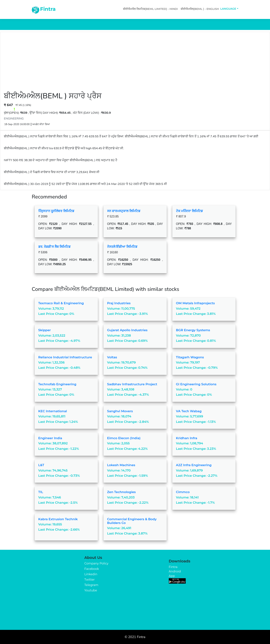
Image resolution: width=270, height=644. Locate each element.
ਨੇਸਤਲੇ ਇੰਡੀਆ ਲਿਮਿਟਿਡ (122, 247)
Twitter (89, 580)
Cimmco (183, 492)
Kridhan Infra (187, 438)
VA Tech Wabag (189, 411)
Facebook (92, 569)
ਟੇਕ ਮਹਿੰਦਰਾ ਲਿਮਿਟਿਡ (189, 211)
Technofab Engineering (57, 384)
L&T (41, 465)
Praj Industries (119, 303)
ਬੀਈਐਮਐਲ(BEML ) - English (200, 9)
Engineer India (50, 438)
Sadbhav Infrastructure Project (132, 384)
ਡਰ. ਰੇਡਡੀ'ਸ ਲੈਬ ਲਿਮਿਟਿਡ (55, 247)
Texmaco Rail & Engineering (61, 303)
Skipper (45, 330)
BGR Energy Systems (193, 330)
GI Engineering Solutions (196, 384)
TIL (41, 492)
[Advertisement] (135, 64)
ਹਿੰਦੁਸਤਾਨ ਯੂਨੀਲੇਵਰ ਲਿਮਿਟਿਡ (56, 211)
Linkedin (91, 574)
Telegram (91, 585)
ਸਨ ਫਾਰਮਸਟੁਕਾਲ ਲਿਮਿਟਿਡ (124, 211)
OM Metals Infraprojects (195, 303)
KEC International (53, 411)
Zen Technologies (122, 492)
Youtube (91, 590)
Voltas (112, 357)
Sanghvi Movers (120, 411)
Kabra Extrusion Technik (58, 519)
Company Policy (96, 563)
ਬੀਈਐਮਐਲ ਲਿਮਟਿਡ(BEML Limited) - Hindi (150, 9)
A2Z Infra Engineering (194, 465)
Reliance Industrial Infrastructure (65, 357)
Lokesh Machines (121, 465)
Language (228, 9)
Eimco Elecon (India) (124, 438)
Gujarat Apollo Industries (127, 330)
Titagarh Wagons (190, 357)
